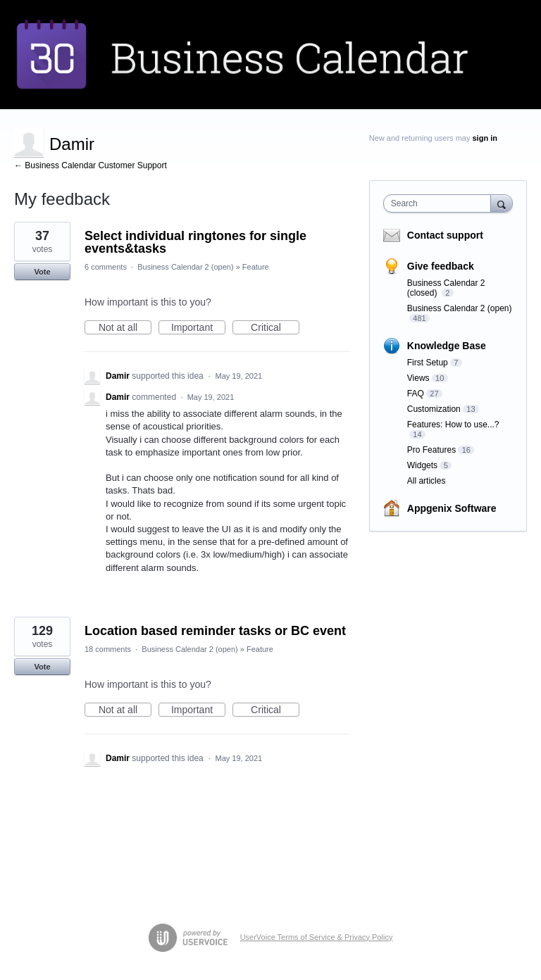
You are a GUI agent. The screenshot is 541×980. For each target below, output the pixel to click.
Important (198, 328)
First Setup (428, 363)
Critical (275, 328)
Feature (256, 267)
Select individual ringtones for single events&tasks (195, 242)
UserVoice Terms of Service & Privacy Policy (317, 937)
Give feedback (441, 266)
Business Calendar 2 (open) (185, 267)
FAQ (416, 394)
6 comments (106, 267)
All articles (427, 481)
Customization (434, 409)
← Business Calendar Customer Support (91, 165)
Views (418, 378)
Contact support (445, 235)
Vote (42, 272)
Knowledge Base (447, 346)
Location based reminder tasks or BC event (215, 631)
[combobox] (440, 203)
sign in (485, 138)
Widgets (422, 465)
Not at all (125, 328)
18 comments (108, 649)
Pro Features (431, 450)
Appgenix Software (452, 508)
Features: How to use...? (453, 425)
